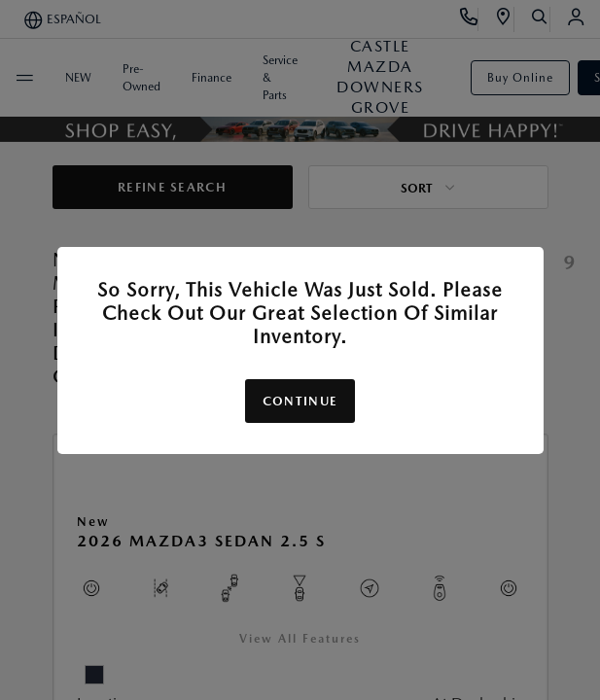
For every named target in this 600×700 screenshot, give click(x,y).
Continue (300, 401)
